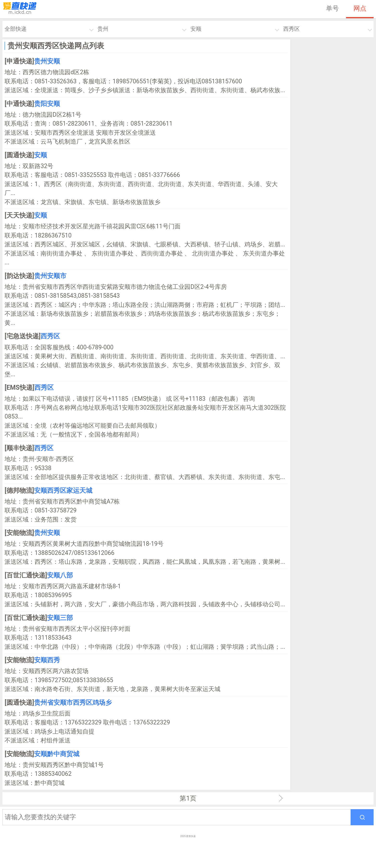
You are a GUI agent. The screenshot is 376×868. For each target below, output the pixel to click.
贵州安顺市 (50, 276)
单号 (332, 8)
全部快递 (16, 29)
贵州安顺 (47, 61)
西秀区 (291, 29)
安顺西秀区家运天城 (63, 491)
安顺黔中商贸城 (57, 754)
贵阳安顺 (47, 104)
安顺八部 (60, 575)
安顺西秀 (47, 660)
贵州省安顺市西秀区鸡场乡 (73, 703)
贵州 (103, 29)
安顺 (196, 29)
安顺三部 (60, 618)
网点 (360, 8)
